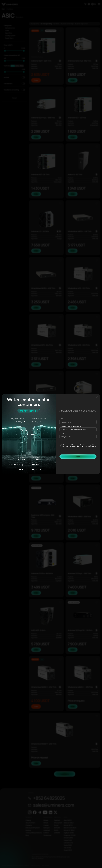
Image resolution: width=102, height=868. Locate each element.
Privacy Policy (92, 446)
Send (78, 457)
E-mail (62, 434)
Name (62, 419)
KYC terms (74, 445)
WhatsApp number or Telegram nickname (71, 426)
